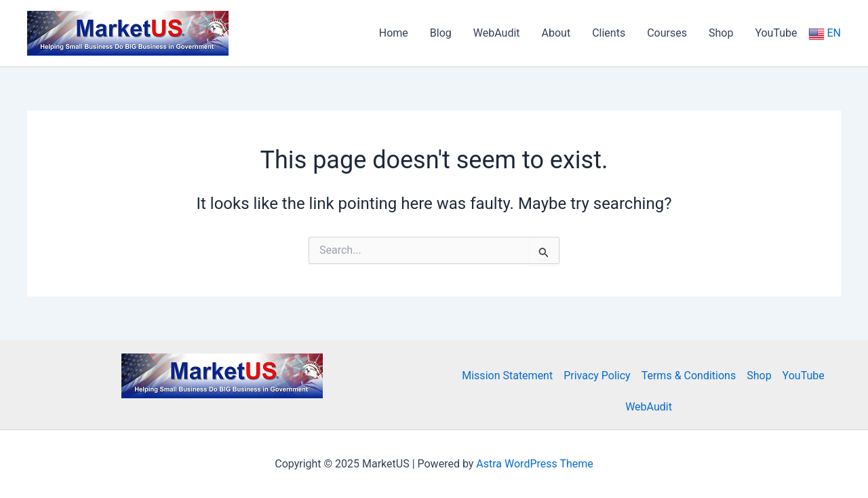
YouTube (804, 376)
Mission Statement (507, 376)
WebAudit (649, 407)
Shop (759, 376)
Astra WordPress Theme (534, 464)
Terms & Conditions (689, 376)
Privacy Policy (597, 376)
